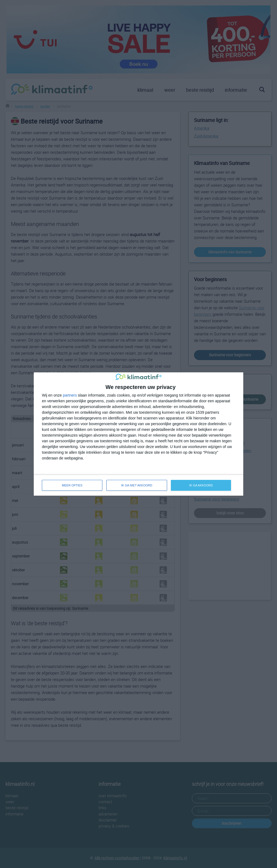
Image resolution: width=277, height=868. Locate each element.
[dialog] (138, 434)
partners (70, 395)
